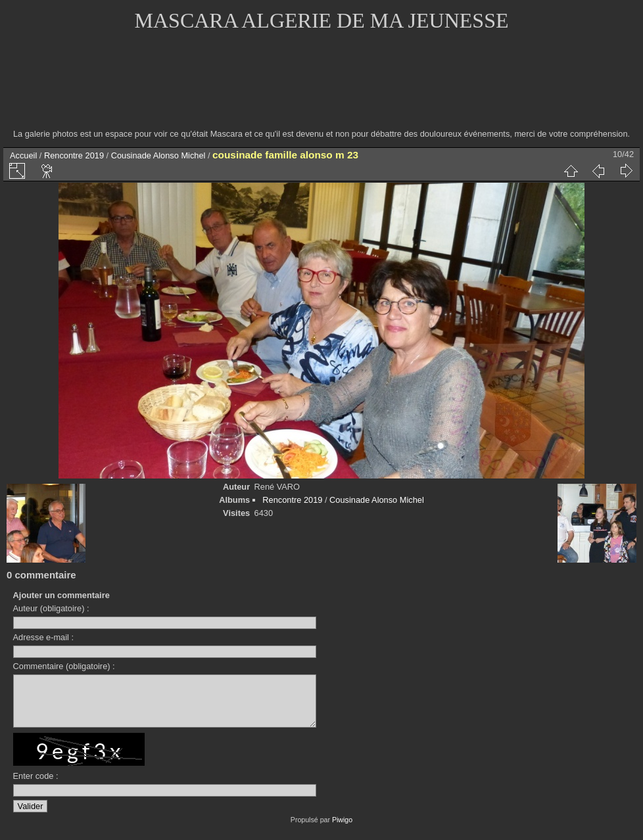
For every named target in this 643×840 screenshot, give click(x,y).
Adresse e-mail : (43, 637)
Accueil (23, 155)
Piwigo (342, 829)
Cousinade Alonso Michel (158, 155)
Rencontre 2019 (74, 155)
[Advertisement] (321, 89)
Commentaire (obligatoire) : (64, 666)
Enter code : (36, 786)
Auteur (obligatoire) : (51, 608)
